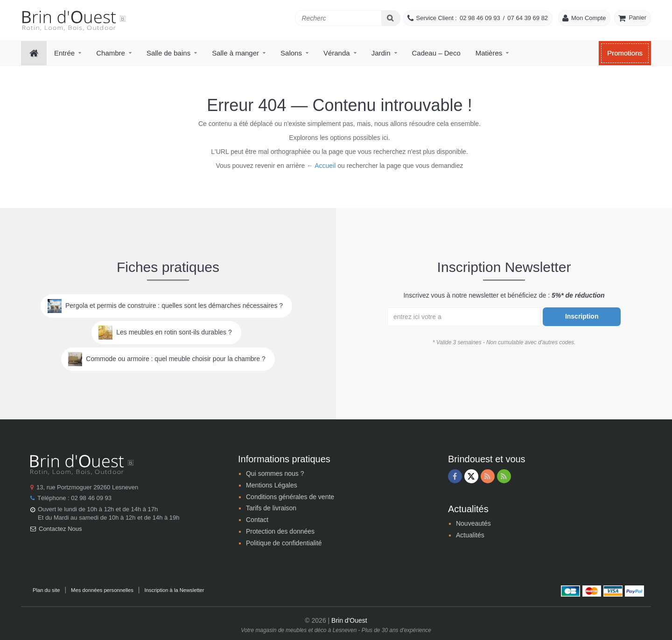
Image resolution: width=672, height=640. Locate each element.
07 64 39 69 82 (528, 18)
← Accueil (321, 166)
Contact (257, 520)
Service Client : (437, 18)
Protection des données (280, 531)
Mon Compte (588, 18)
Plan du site (46, 590)
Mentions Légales (272, 485)
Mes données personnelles (102, 590)
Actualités (470, 535)
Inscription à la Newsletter (174, 590)
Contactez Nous (60, 529)
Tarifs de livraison (271, 508)
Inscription (582, 316)
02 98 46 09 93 (480, 18)
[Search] (391, 18)
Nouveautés (473, 523)
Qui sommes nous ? (275, 473)
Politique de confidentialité (284, 543)
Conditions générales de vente (290, 497)
